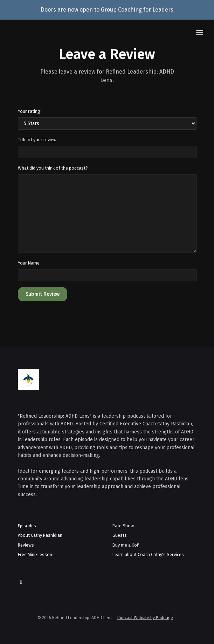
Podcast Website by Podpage (145, 618)
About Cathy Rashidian (40, 535)
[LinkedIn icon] (21, 582)
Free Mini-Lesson (35, 554)
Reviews (26, 545)
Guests (120, 535)
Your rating (29, 111)
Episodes (27, 526)
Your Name (29, 263)
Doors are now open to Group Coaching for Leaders (107, 10)
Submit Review (43, 294)
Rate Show (123, 526)
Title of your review (37, 140)
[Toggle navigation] (200, 33)
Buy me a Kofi (126, 545)
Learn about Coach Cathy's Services (148, 554)
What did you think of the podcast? (53, 168)
